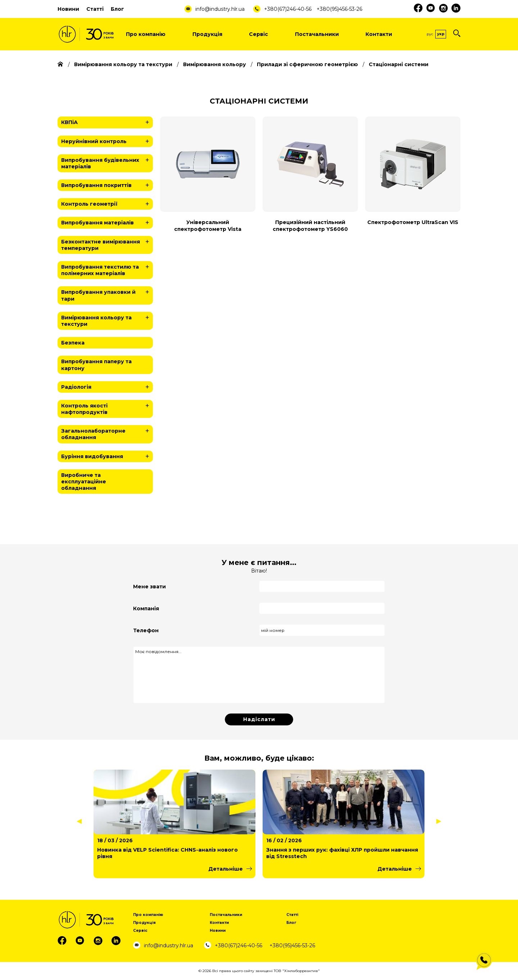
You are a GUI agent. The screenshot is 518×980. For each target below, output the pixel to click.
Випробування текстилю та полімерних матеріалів (107, 269)
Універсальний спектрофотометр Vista (208, 225)
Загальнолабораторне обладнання (107, 433)
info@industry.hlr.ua (220, 9)
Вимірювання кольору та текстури (107, 320)
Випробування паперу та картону (96, 365)
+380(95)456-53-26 (339, 9)
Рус (430, 34)
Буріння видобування (107, 456)
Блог (117, 9)
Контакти (379, 34)
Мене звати (149, 587)
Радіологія (107, 387)
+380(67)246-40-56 (288, 9)
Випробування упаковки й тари (107, 294)
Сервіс (258, 34)
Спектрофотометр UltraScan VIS (413, 222)
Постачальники (317, 34)
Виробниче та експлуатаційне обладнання (84, 482)
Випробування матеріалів (107, 223)
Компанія (146, 608)
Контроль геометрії (107, 204)
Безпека (73, 343)
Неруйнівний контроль (107, 141)
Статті (95, 9)
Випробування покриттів (107, 185)
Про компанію (146, 34)
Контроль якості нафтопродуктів (107, 408)
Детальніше (226, 869)
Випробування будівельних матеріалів (107, 162)
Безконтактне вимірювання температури (107, 244)
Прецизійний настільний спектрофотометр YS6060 (310, 225)
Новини (68, 9)
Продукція (207, 34)
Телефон (146, 630)
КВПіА (107, 122)
